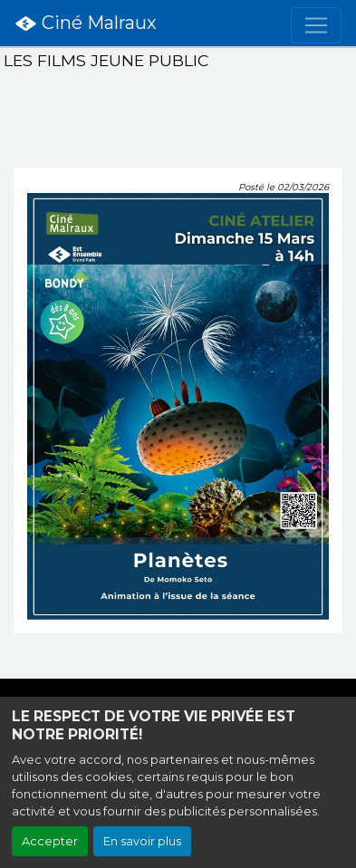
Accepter (50, 841)
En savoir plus (142, 841)
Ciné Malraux (86, 24)
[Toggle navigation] (316, 25)
